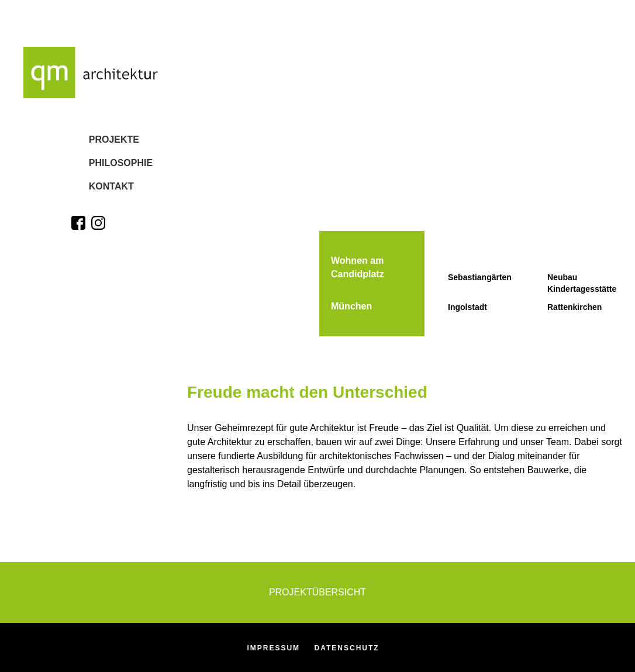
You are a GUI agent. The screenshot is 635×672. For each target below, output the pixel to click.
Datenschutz (347, 648)
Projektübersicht (317, 592)
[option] (411, 7)
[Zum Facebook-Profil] (78, 231)
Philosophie (103, 166)
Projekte (96, 140)
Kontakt (94, 192)
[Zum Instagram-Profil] (98, 231)
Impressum (273, 648)
